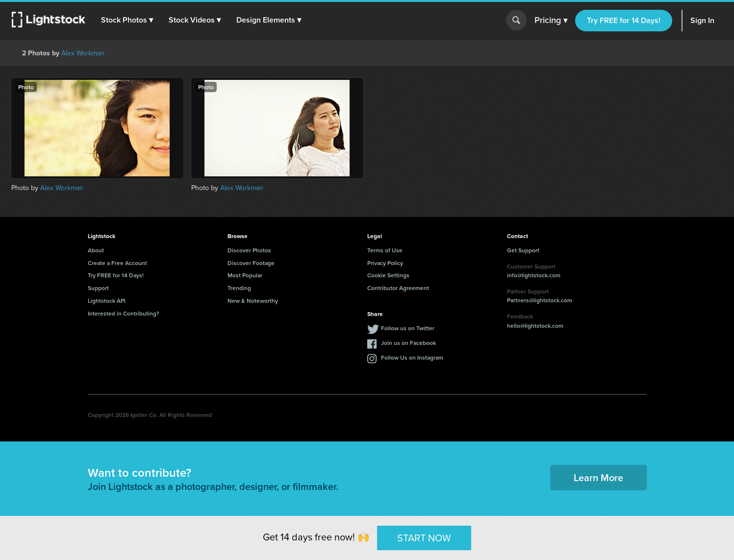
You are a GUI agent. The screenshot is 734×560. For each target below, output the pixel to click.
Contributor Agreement (398, 288)
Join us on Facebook (408, 343)
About (96, 250)
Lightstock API (107, 301)
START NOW (424, 537)
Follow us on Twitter (408, 328)
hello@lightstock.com (535, 326)
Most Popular (245, 275)
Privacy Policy (385, 263)
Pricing (551, 21)
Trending (239, 288)
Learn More (598, 477)
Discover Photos (249, 250)
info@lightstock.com (534, 275)
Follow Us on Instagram (412, 357)
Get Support (523, 250)
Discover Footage (251, 263)
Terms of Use (385, 250)
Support (98, 288)
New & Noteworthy (253, 301)
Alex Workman (83, 53)
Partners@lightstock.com (540, 300)
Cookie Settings (388, 275)
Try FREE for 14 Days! (624, 20)
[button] (127, 20)
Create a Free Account (117, 263)
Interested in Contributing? (124, 313)
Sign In (702, 20)
